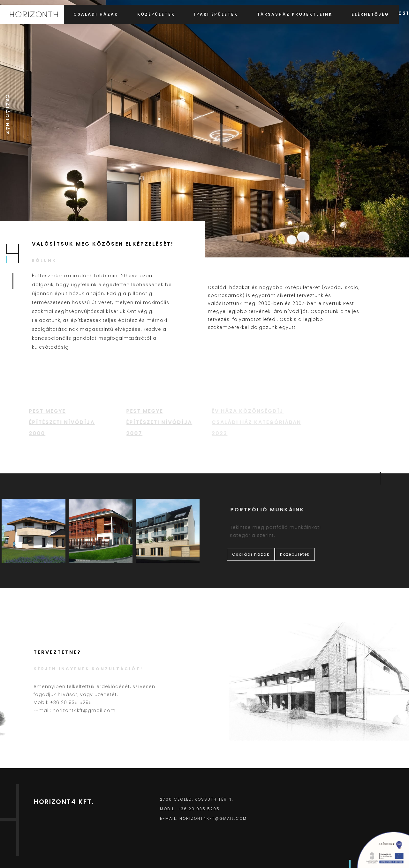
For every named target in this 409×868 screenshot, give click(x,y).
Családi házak (96, 14)
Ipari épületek (216, 14)
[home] (32, 15)
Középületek (156, 14)
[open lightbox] (34, 531)
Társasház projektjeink (295, 14)
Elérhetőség (370, 14)
